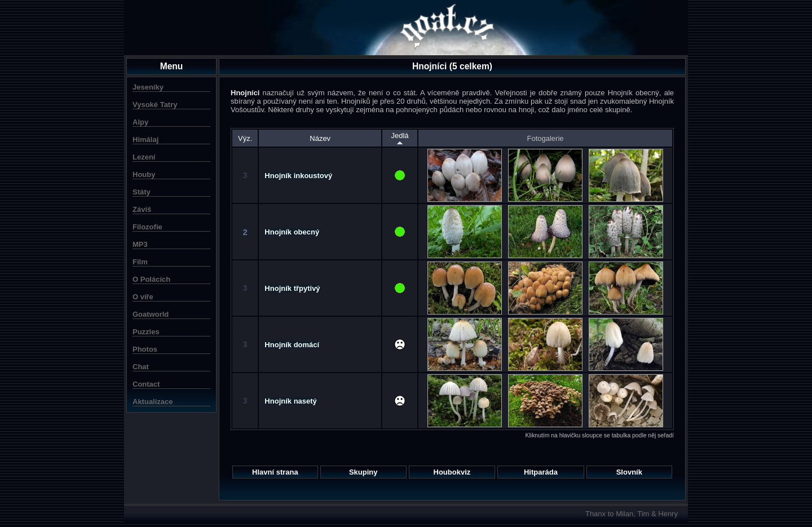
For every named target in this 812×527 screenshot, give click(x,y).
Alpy (140, 122)
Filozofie (147, 227)
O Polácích (151, 279)
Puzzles (146, 332)
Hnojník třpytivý (292, 288)
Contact (146, 384)
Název (320, 138)
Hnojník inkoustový (298, 176)
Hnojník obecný (292, 232)
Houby (144, 174)
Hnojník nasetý (290, 401)
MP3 (140, 244)
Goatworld (151, 314)
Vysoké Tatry (155, 105)
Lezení (144, 157)
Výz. (245, 138)
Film (140, 262)
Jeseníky (148, 87)
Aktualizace (153, 402)
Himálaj (145, 139)
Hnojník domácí (292, 345)
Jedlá (400, 138)
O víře (143, 297)
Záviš (142, 209)
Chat (141, 367)
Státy (142, 192)
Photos (145, 349)
